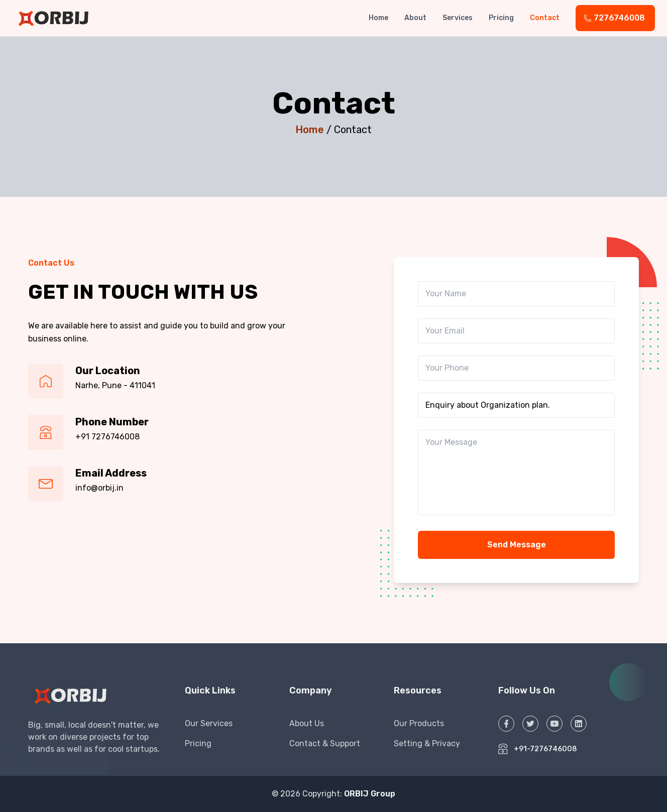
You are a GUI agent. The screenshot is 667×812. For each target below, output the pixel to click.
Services (458, 18)
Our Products (419, 723)
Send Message (517, 545)
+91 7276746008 (107, 437)
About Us (307, 723)
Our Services (209, 723)
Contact (545, 18)
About (415, 18)
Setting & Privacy (427, 743)
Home (378, 18)
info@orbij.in (99, 488)
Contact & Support (325, 743)
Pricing (501, 18)
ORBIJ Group (370, 794)
